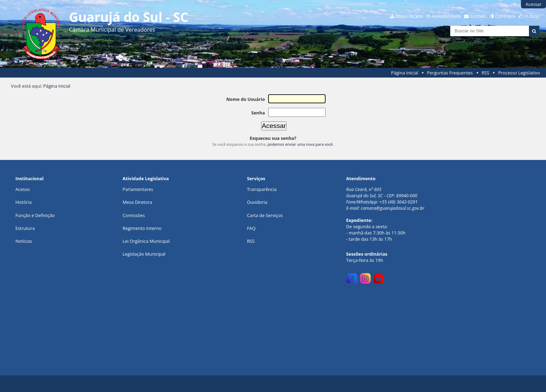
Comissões (134, 215)
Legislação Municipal (144, 254)
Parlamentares (138, 189)
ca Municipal (157, 241)
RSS (485, 73)
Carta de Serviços (265, 215)
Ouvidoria (257, 202)
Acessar (533, 4)
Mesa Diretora (137, 202)
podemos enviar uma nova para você (300, 144)
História (24, 202)
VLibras (532, 16)
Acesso (22, 189)
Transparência (262, 189)
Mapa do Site (409, 16)
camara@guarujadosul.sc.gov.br (393, 208)
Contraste (505, 16)
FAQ (251, 228)
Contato (478, 16)
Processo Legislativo (519, 73)
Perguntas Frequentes (450, 73)
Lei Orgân (133, 241)
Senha (258, 113)
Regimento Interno (142, 228)
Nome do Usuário (246, 99)
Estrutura (25, 228)
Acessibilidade (446, 16)
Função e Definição (35, 215)
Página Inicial (405, 73)
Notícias (24, 241)
